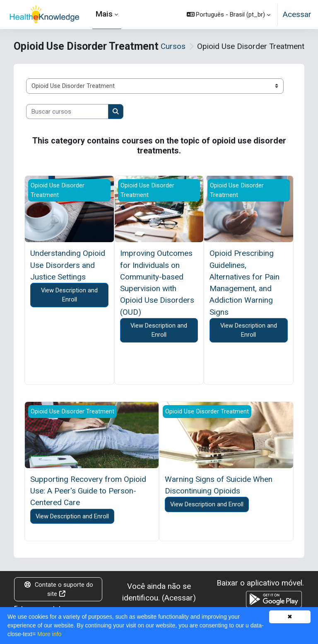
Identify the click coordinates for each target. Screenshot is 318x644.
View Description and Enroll (69, 295)
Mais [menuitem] (104, 14)
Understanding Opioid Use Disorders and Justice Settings (68, 265)
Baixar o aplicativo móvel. (260, 583)
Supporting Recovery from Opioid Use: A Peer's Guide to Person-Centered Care (88, 491)
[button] (229, 15)
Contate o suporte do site (58, 589)
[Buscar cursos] (67, 112)
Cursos (173, 46)
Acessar (297, 14)
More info (49, 634)
